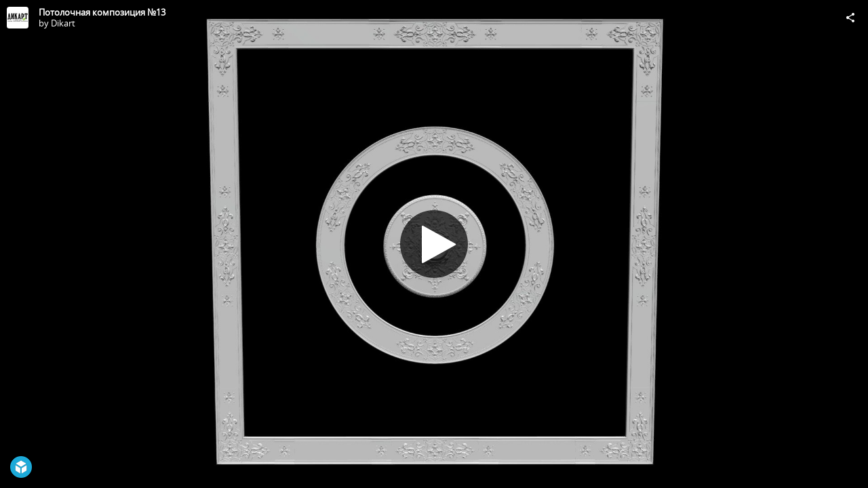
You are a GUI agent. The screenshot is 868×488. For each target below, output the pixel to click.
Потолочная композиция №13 (102, 12)
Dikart (63, 23)
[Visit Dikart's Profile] (18, 18)
